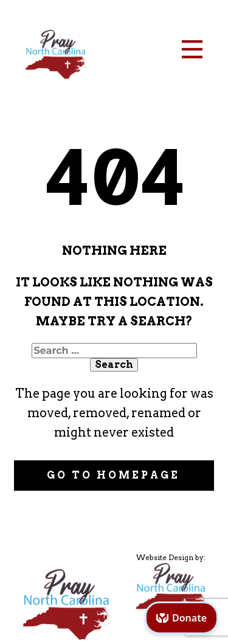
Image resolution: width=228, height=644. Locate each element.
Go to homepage (113, 475)
